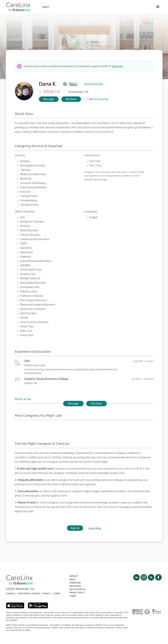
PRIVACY (47, 594)
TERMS (57, 594)
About (73, 580)
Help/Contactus (78, 589)
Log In (46, 7)
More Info (117, 66)
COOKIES (10, 594)
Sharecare (75, 583)
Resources (75, 586)
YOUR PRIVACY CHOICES (29, 594)
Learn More (95, 528)
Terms (73, 596)
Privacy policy (77, 593)
